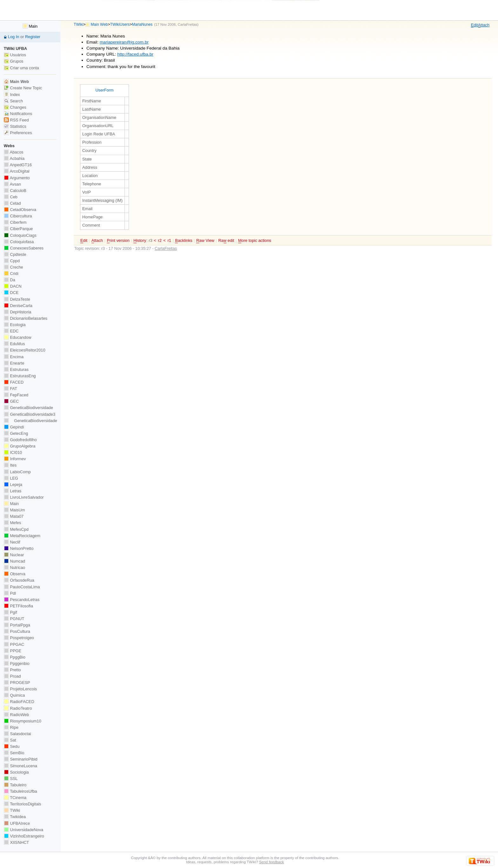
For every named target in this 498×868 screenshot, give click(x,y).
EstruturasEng (20, 376)
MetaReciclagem (22, 536)
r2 (160, 240)
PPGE (13, 651)
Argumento (17, 178)
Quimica (14, 695)
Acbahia (14, 158)
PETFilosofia (18, 606)
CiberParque (18, 229)
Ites (10, 465)
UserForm (104, 90)
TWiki (78, 24)
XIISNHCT (16, 842)
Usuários (15, 55)
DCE (11, 293)
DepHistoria (18, 312)
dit (474, 25)
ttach (484, 25)
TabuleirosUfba (20, 791)
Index (12, 95)
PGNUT (14, 619)
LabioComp (17, 472)
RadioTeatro (18, 708)
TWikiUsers (120, 24)
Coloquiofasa (19, 242)
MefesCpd (16, 529)
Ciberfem (15, 222)
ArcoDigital (17, 171)
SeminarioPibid (21, 759)
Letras (13, 491)
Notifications (18, 114)
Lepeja (13, 485)
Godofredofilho (20, 440)
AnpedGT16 (18, 165)
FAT (10, 389)
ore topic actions (255, 241)
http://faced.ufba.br (135, 54)
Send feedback (272, 862)
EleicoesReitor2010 (25, 350)
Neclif (12, 542)
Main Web (99, 24)
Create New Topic (23, 88)
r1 (169, 240)
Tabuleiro (15, 785)
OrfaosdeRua (19, 580)
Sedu (12, 746)
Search (13, 101)
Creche (13, 267)
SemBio (14, 753)
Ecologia (15, 325)
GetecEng (16, 433)
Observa (15, 574)
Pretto (12, 670)
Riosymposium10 (23, 721)
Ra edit (226, 241)
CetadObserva (20, 210)
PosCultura (17, 631)
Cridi (11, 273)
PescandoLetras (22, 600)
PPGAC (14, 644)
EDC (11, 331)
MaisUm (14, 510)
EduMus (14, 344)
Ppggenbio (17, 663)
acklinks (184, 241)
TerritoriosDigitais (23, 804)
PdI (10, 593)
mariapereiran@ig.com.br (124, 42)
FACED (14, 382)
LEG (11, 478)
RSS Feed (16, 120)
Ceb (11, 197)
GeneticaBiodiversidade (28, 408)
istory (140, 241)
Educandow (18, 337)
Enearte (14, 363)
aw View (205, 241)
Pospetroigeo (19, 638)
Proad (12, 676)
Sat (10, 740)
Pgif (10, 612)
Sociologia (16, 772)
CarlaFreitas (188, 24)
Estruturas (16, 369)
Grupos (14, 61)
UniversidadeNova (24, 830)
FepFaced (16, 395)
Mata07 (14, 516)
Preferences (18, 133)
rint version (118, 241)
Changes (15, 107)
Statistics (15, 126)
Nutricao (14, 567)
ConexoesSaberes (24, 248)
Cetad (12, 203)
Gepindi (14, 427)
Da (10, 280)
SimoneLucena (20, 766)
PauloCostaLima (22, 587)
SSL (11, 779)
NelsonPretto (19, 548)
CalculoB (15, 191)
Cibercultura (18, 216)
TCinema (15, 798)
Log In (14, 37)
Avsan (12, 184)
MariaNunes (142, 24)
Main (30, 26)
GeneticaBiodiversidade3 (30, 414)
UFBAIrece (17, 823)
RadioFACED (19, 702)
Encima (14, 357)
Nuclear (14, 555)
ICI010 (13, 452)
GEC (11, 401)
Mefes (13, 523)
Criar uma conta (21, 68)
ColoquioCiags (20, 235)
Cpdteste (15, 254)
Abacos (14, 152)
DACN (13, 286)
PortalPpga (17, 625)
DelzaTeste (17, 299)
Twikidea (15, 817)
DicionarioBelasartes (26, 318)
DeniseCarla (18, 306)
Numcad (14, 561)
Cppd (12, 261)
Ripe (11, 727)
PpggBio (15, 657)
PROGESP (17, 683)
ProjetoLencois (20, 689)
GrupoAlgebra (20, 446)
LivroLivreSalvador (24, 497)
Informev (15, 459)
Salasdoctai (17, 734)
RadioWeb (16, 715)
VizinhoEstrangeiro (24, 836)
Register (33, 37)
